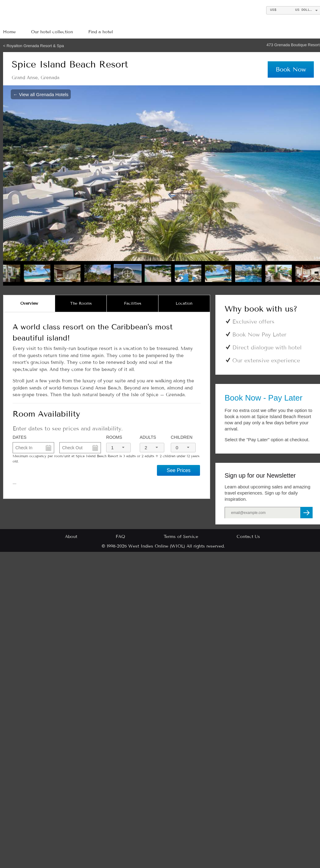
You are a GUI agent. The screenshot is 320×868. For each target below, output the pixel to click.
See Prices (179, 470)
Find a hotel (101, 32)
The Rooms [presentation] (81, 304)
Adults (148, 437)
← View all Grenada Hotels (41, 94)
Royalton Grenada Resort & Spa (35, 46)
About (71, 537)
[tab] (29, 304)
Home (9, 32)
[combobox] (118, 448)
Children (182, 437)
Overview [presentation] (29, 304)
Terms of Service (181, 537)
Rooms (114, 437)
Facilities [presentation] (133, 304)
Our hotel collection (52, 32)
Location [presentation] (184, 304)
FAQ (120, 537)
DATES (20, 437)
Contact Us (248, 537)
